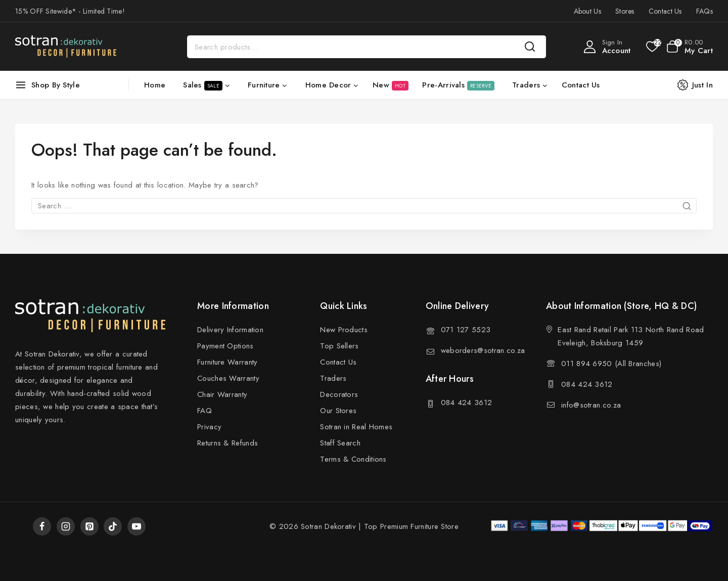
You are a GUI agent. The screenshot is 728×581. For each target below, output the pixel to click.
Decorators (339, 394)
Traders (333, 378)
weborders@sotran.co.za (483, 350)
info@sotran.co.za (591, 405)
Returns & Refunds (227, 443)
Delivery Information (230, 330)
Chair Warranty (222, 394)
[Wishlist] (651, 47)
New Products (344, 330)
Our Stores (338, 411)
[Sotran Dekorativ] (66, 47)
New (391, 85)
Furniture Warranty (227, 362)
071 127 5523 (466, 330)
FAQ (204, 411)
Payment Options (225, 346)
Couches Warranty (228, 378)
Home (155, 85)
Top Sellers (339, 346)
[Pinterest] (89, 526)
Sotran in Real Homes (356, 427)
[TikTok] (113, 526)
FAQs (704, 11)
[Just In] (700, 85)
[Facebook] (42, 526)
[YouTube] (136, 526)
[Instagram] (66, 526)
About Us (587, 11)
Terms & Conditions (353, 459)
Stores (625, 11)
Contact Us (665, 11)
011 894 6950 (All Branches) (611, 364)
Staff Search (340, 443)
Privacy (209, 427)
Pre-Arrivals (458, 85)
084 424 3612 (467, 403)
